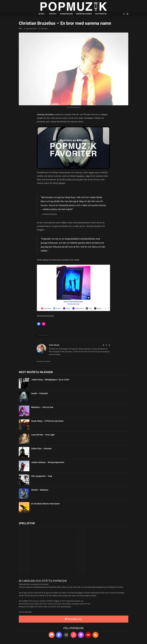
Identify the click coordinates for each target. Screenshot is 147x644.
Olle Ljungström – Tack (42, 476)
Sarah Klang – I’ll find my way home (47, 421)
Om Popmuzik (101, 14)
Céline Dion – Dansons (41, 449)
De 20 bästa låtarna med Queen (45, 504)
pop (20, 29)
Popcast (53, 14)
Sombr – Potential (39, 393)
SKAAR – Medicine (40, 490)
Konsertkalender (84, 14)
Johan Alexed (54, 345)
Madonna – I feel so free (42, 407)
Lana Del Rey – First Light (43, 435)
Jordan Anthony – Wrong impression (48, 462)
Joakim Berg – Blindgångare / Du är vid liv (50, 380)
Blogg (41, 14)
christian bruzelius (43, 335)
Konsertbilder (66, 14)
